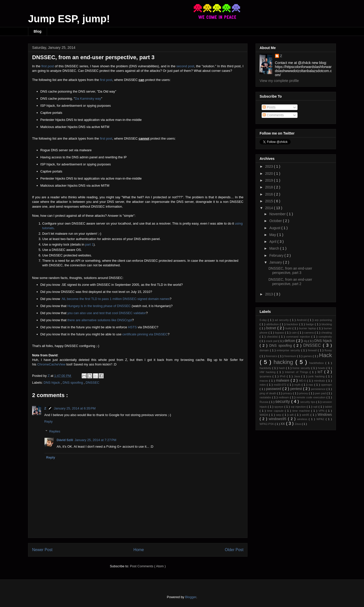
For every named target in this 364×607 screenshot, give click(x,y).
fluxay (328, 350)
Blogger (191, 597)
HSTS (132, 327)
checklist (273, 337)
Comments (273, 115)
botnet (272, 328)
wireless (303, 419)
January (276, 262)
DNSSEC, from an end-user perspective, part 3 (290, 270)
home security (302, 368)
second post (185, 66)
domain (265, 350)
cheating (327, 333)
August (275, 228)
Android (302, 320)
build (289, 328)
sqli (316, 407)
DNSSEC (93, 383)
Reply (48, 421)
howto (322, 368)
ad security (282, 320)
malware (283, 380)
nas (311, 385)
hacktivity (266, 368)
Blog (38, 31)
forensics (272, 356)
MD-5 (303, 381)
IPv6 (283, 376)
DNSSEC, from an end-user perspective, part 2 (290, 282)
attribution (273, 324)
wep (279, 415)
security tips (308, 402)
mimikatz (320, 381)
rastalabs (266, 397)
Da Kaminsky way (88, 99)
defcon (290, 341)
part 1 (89, 244)
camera (310, 333)
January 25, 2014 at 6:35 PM (75, 408)
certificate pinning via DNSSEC (145, 334)
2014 (270, 208)
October (276, 221)
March (275, 248)
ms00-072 (281, 385)
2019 (270, 180)
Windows (325, 415)
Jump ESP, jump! (69, 19)
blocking (327, 324)
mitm (263, 385)
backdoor (293, 324)
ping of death (268, 393)
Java (298, 376)
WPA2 (321, 419)
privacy (288, 393)
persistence (319, 389)
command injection (299, 337)
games (308, 356)
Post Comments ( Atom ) (148, 566)
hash (282, 368)
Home (139, 550)
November (278, 214)
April (273, 242)
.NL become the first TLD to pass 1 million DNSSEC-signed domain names (115, 299)
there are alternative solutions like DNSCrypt (100, 320)
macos (264, 381)
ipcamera (266, 376)
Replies (55, 431)
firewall (313, 350)
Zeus (298, 424)
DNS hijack (52, 383)
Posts (269, 107)
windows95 (278, 419)
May (273, 235)
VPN (322, 411)
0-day (264, 320)
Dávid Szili (65, 440)
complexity (325, 337)
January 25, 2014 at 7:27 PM (95, 440)
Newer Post (42, 550)
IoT (321, 372)
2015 (270, 201)
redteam (284, 397)
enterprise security (289, 350)
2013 (270, 294)
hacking (284, 362)
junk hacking (317, 376)
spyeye (279, 407)
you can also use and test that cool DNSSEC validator (107, 313)
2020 (270, 174)
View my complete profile (279, 81)
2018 (270, 187)
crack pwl (272, 341)
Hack (325, 355)
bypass (280, 333)
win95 (306, 415)
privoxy (304, 393)
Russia (264, 402)
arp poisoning (323, 320)
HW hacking (268, 372)
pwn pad (321, 393)
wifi (292, 415)
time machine (302, 411)
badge (310, 324)
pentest (297, 389)
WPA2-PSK (267, 424)
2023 (270, 166)
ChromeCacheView (51, 364)
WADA (264, 415)
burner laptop (308, 328)
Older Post (234, 550)
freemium (291, 356)
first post (48, 66)
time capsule (276, 411)
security (283, 402)
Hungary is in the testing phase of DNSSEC (99, 306)
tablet (328, 407)
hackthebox (317, 363)
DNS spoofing (73, 383)
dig (306, 341)
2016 (270, 194)
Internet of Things (297, 372)
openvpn (326, 385)
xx (283, 424)
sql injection (299, 407)
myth (298, 385)
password (274, 389)
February (277, 255)
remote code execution (312, 397)
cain (295, 333)
